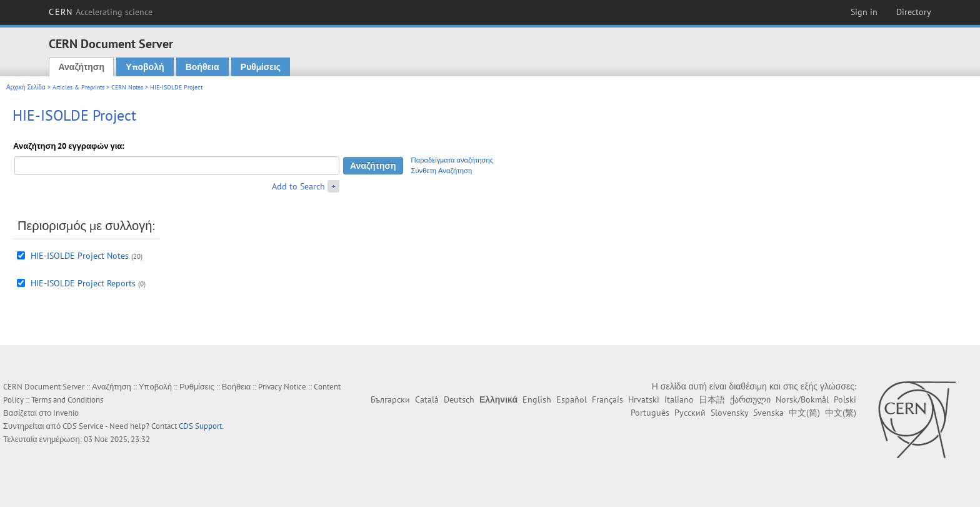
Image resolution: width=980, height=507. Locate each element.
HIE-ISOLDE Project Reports (83, 283)
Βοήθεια (202, 67)
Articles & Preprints (78, 87)
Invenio (66, 413)
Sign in (864, 12)
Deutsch (459, 399)
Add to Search (298, 186)
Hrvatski (644, 399)
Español (572, 399)
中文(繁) (841, 413)
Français (607, 399)
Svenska (768, 413)
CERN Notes (127, 87)
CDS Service (83, 426)
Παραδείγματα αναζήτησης (452, 160)
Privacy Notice (282, 387)
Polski (845, 399)
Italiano (679, 399)
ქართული (750, 399)
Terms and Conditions (67, 400)
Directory (914, 12)
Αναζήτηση (81, 67)
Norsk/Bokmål (802, 399)
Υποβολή (145, 67)
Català (427, 399)
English (537, 399)
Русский (690, 413)
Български (390, 399)
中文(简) (804, 413)
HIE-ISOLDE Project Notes (80, 256)
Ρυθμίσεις (261, 67)
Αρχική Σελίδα (26, 87)
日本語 (712, 399)
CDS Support (200, 426)
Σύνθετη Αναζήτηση (442, 171)
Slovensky (729, 413)
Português (650, 413)
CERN (101, 12)
